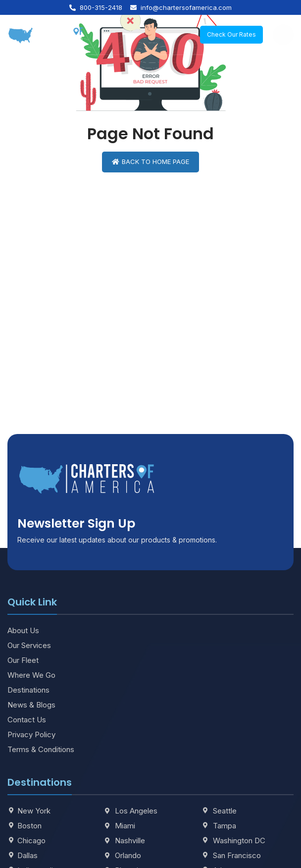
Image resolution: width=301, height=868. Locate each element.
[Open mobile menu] (283, 35)
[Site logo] (46, 34)
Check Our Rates (231, 34)
